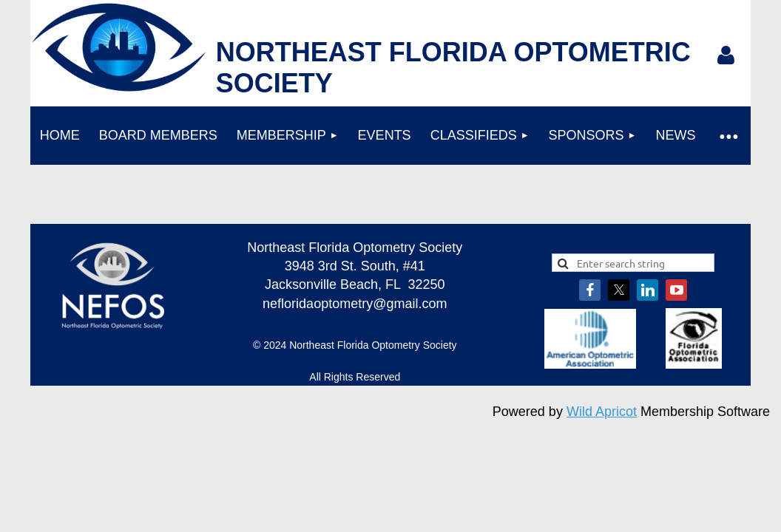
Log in (726, 55)
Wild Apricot (602, 412)
